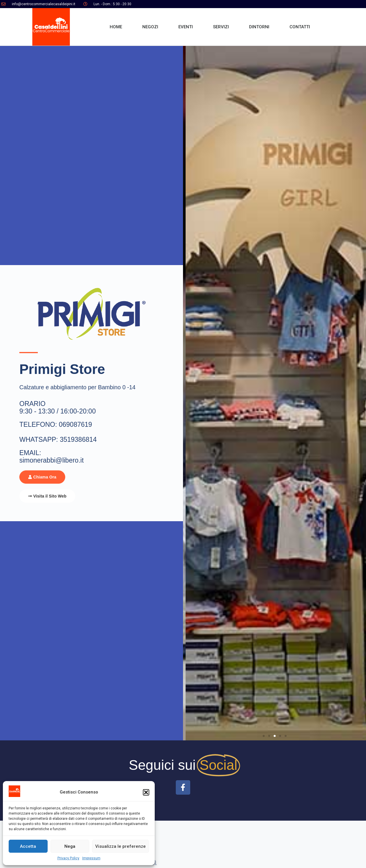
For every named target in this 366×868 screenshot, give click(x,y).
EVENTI (186, 27)
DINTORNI (259, 27)
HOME (116, 27)
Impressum (91, 858)
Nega (70, 846)
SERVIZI (221, 27)
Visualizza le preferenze (121, 846)
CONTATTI (300, 27)
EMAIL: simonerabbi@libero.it (52, 457)
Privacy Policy (68, 858)
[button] (146, 792)
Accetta (28, 846)
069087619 (75, 424)
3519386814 (78, 439)
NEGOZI (150, 27)
